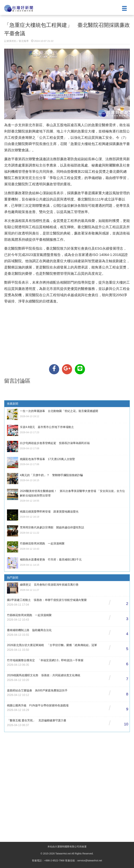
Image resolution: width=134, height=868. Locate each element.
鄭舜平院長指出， (32, 248)
